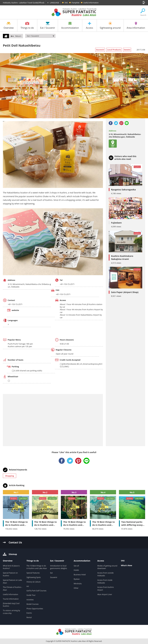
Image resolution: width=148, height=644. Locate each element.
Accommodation (70, 26)
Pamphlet (76, 3)
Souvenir (100, 50)
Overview (9, 26)
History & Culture (33, 582)
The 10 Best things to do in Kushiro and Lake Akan (37, 567)
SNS (66, 3)
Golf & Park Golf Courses (36, 591)
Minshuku (78, 584)
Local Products (114, 50)
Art (28, 586)
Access (89, 26)
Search (143, 12)
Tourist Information (11, 599)
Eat (51, 573)
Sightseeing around (110, 26)
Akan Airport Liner (105, 594)
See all (76, 566)
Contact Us (15, 542)
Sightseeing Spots (34, 577)
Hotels (76, 570)
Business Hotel (80, 575)
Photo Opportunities (35, 609)
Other (76, 588)
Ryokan (77, 579)
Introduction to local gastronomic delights (59, 567)
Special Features (33, 573)
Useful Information (91, 3)
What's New (127, 565)
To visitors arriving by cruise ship (11, 612)
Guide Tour (31, 595)
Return (16, 36)
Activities (30, 600)
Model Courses (32, 604)
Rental (29, 617)
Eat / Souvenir (48, 26)
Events (29, 613)
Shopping (10, 476)
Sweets (127, 50)
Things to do (27, 26)
